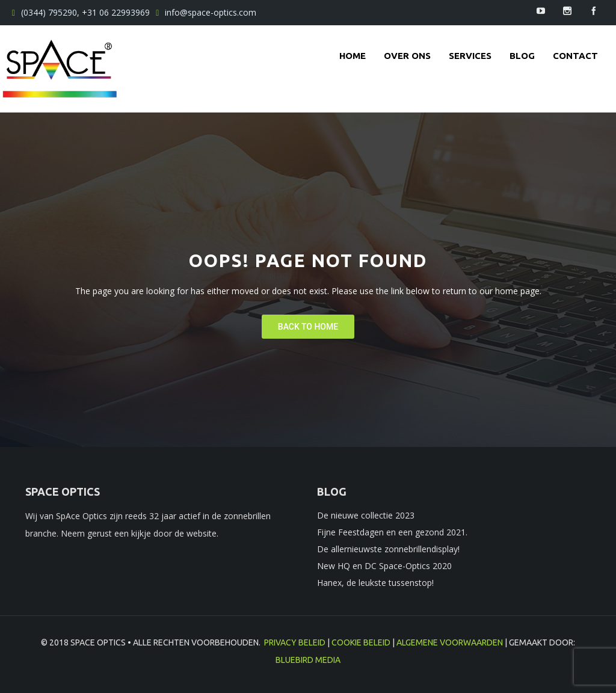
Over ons (407, 56)
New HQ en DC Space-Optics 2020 (384, 566)
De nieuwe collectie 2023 (366, 515)
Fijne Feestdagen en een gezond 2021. (392, 532)
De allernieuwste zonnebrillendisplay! (388, 549)
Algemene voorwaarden (450, 642)
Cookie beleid (361, 642)
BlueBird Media (308, 660)
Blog (522, 56)
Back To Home (308, 327)
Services (470, 56)
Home (353, 56)
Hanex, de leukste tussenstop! (375, 583)
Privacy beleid (295, 642)
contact (575, 56)
